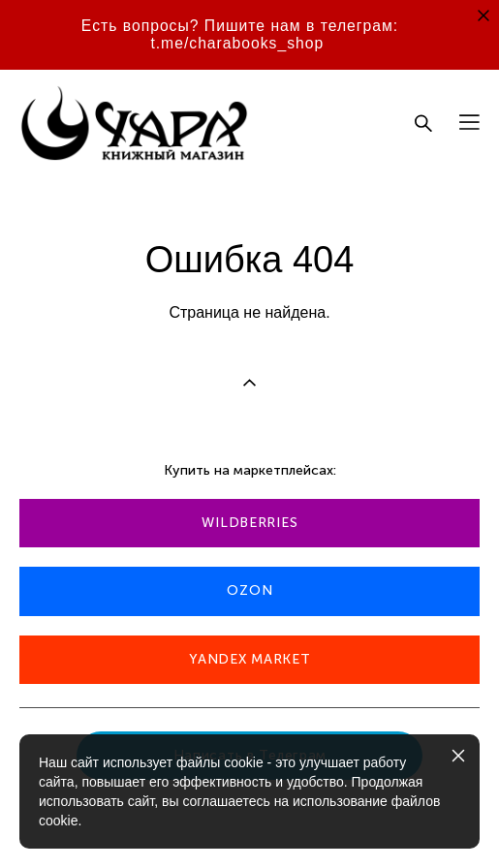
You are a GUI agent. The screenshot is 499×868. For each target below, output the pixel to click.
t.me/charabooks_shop (237, 43)
